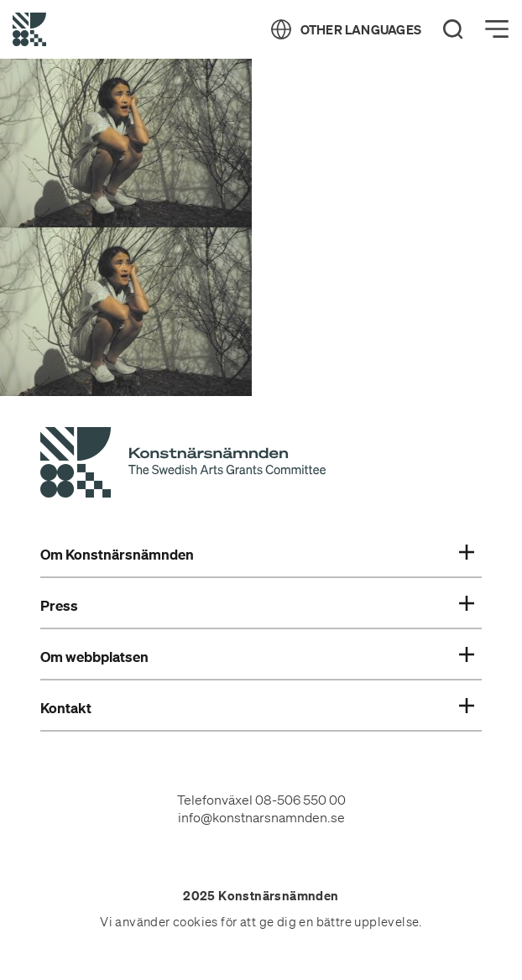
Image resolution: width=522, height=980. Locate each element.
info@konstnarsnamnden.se (261, 817)
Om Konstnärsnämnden (258, 555)
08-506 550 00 (300, 800)
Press (258, 606)
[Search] (453, 29)
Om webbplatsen (258, 657)
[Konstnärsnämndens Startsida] (183, 465)
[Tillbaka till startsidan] (29, 29)
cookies (196, 922)
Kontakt (258, 708)
